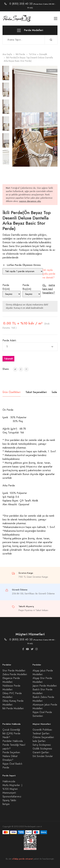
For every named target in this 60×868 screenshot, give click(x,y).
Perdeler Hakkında (13, 741)
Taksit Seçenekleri (36, 392)
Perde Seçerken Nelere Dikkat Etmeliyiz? (11, 756)
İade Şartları (39, 741)
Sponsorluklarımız (12, 797)
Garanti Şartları (41, 752)
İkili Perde (20, 54)
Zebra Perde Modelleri (15, 674)
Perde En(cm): (7, 287)
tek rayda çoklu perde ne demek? (49, 274)
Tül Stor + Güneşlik (38, 54)
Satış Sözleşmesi (42, 745)
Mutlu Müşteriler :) (12, 785)
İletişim (6, 804)
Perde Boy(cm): (27, 287)
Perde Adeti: (10, 341)
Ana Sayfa (7, 54)
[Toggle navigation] (56, 19)
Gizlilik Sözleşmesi (42, 749)
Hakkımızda (9, 781)
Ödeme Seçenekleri (43, 737)
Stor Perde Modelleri (14, 671)
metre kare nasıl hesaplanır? (49, 289)
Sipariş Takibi (9, 800)
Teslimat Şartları (41, 734)
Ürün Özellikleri (11, 392)
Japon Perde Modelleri (45, 686)
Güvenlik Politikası (42, 730)
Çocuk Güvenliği (11, 730)
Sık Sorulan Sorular (43, 756)
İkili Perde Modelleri (13, 708)
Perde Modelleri (30, 30)
